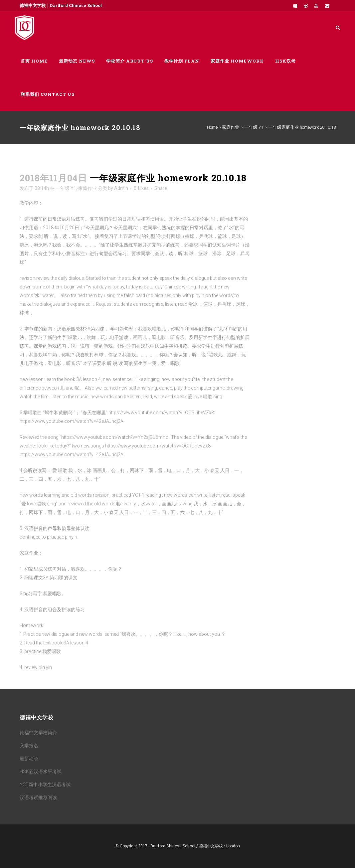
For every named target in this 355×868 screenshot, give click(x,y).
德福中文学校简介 (38, 733)
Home (212, 127)
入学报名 (29, 746)
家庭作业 (231, 127)
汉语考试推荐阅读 (38, 797)
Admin (121, 188)
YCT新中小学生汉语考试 (45, 784)
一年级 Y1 (254, 127)
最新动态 (29, 759)
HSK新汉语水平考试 (41, 772)
